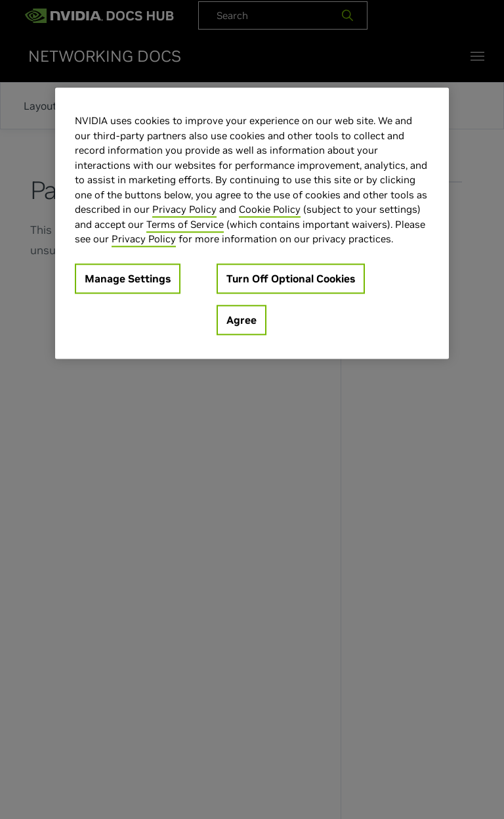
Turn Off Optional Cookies (291, 278)
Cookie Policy (270, 209)
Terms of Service (185, 224)
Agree (241, 320)
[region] (252, 223)
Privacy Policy (184, 209)
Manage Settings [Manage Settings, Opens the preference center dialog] (128, 278)
